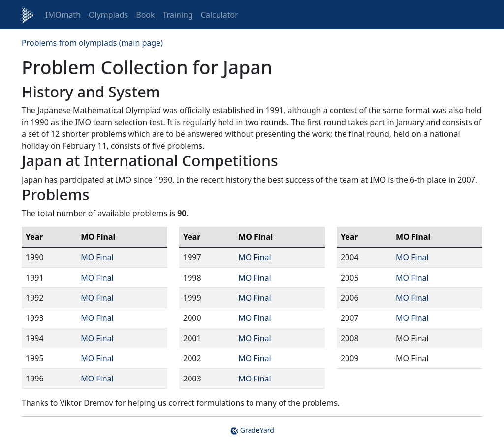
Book (145, 15)
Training (178, 15)
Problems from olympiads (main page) (92, 43)
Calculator (220, 15)
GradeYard (252, 430)
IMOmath (63, 15)
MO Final (97, 257)
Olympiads (108, 15)
